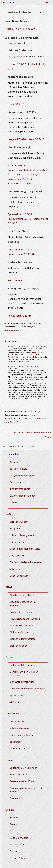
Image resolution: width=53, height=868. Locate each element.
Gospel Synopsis (19, 838)
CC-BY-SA (23, 418)
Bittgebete (16, 529)
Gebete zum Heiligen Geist (25, 549)
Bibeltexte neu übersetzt (24, 595)
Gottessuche (17, 722)
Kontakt (14, 502)
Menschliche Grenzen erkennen (27, 689)
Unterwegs (16, 742)
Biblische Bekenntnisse (23, 639)
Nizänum (15, 702)
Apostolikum (17, 695)
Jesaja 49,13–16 (17, 139)
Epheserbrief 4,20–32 (20, 214)
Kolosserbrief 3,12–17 (20, 179)
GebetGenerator (19, 576)
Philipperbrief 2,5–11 (20, 219)
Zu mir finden (17, 749)
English (10, 810)
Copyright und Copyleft (23, 476)
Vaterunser (16, 569)
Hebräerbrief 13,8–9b (20, 184)
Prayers (14, 831)
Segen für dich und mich (23, 768)
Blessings (15, 818)
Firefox (20, 361)
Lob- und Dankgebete (22, 535)
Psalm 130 (29, 29)
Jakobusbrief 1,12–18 (20, 316)
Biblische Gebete (19, 522)
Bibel (9, 587)
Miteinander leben (20, 728)
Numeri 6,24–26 (17, 64)
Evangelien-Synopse (21, 612)
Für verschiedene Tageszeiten (26, 562)
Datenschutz (17, 482)
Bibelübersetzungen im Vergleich (23, 604)
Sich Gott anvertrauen (22, 682)
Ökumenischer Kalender (23, 496)
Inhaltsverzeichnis (20, 489)
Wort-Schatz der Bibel (13, 446)
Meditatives (12, 714)
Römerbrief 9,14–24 (19, 250)
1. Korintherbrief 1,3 (19, 166)
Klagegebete (17, 556)
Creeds (14, 824)
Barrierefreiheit (18, 469)
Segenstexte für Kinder (23, 781)
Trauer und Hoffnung (21, 735)
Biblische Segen (19, 646)
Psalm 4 (33, 64)
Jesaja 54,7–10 (13, 29)
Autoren (14, 462)
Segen (9, 760)
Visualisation (17, 845)
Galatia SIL (13, 355)
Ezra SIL (36, 353)
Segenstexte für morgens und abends (26, 790)
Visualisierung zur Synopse (25, 619)
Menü (48, 2)
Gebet (9, 514)
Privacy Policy (17, 858)
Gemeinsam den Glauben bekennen (24, 674)
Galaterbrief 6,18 (30, 175)
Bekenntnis (12, 657)
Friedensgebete (18, 542)
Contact (14, 851)
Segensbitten (17, 798)
